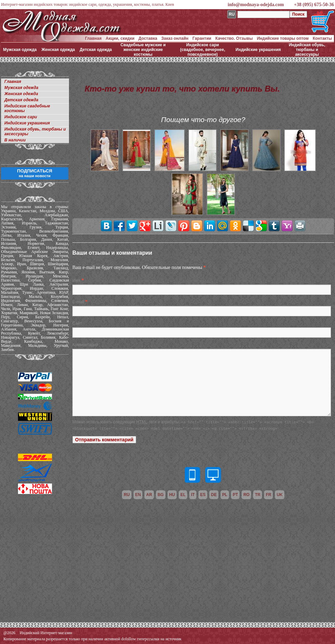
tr (258, 495)
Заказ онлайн (175, 38)
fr (268, 495)
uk (279, 495)
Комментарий (85, 345)
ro (246, 495)
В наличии (15, 140)
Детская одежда (96, 50)
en (138, 495)
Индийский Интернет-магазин (46, 633)
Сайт (77, 323)
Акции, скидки (120, 38)
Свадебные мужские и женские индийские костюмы (143, 50)
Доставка (148, 38)
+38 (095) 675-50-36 (314, 5)
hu (172, 495)
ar (149, 495)
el (183, 495)
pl (225, 495)
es (203, 495)
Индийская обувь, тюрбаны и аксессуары (307, 50)
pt (235, 495)
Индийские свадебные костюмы (27, 108)
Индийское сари (21, 117)
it (193, 495)
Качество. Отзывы (234, 38)
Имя (76, 281)
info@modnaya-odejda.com (256, 5)
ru (127, 495)
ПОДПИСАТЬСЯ (34, 173)
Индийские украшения (258, 50)
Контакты (322, 38)
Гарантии (202, 38)
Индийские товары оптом (283, 38)
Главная (93, 38)
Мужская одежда (20, 50)
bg (161, 495)
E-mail (78, 302)
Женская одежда (58, 50)
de (214, 495)
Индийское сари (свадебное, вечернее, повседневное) (203, 50)
